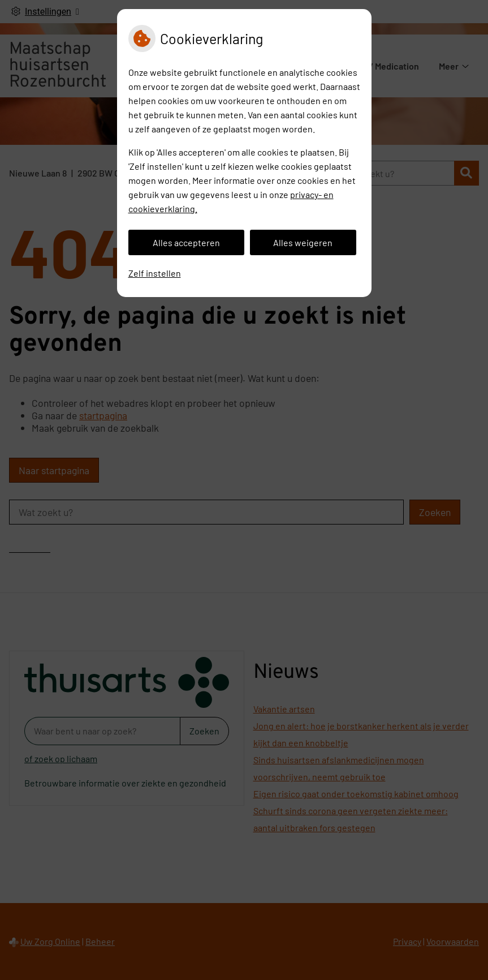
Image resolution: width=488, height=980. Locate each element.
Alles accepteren (186, 242)
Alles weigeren (303, 242)
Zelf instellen (155, 273)
